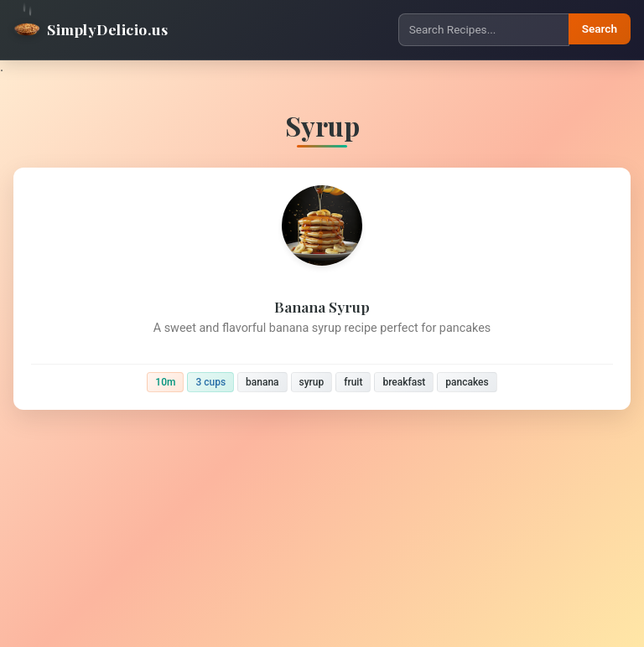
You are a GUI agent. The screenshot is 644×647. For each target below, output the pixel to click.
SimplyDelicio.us (91, 30)
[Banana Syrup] (322, 289)
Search (600, 28)
